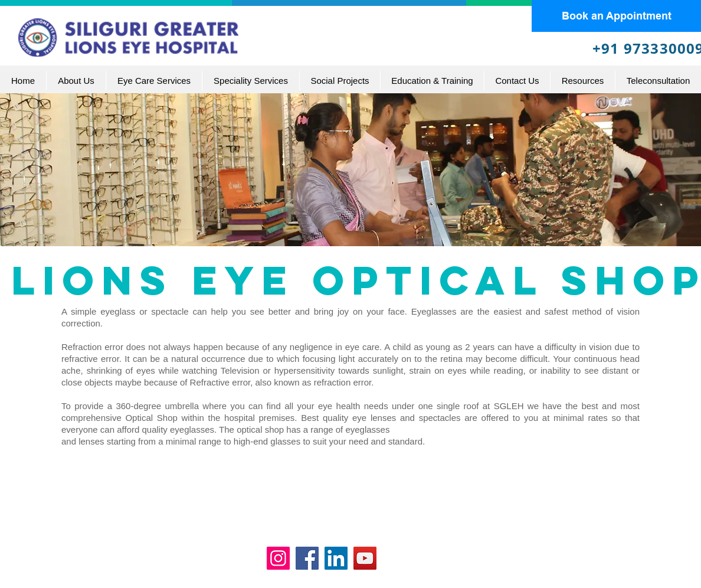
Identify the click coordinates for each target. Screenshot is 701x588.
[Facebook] (307, 558)
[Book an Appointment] (616, 16)
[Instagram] (278, 558)
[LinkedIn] (336, 558)
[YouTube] (365, 558)
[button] (154, 81)
